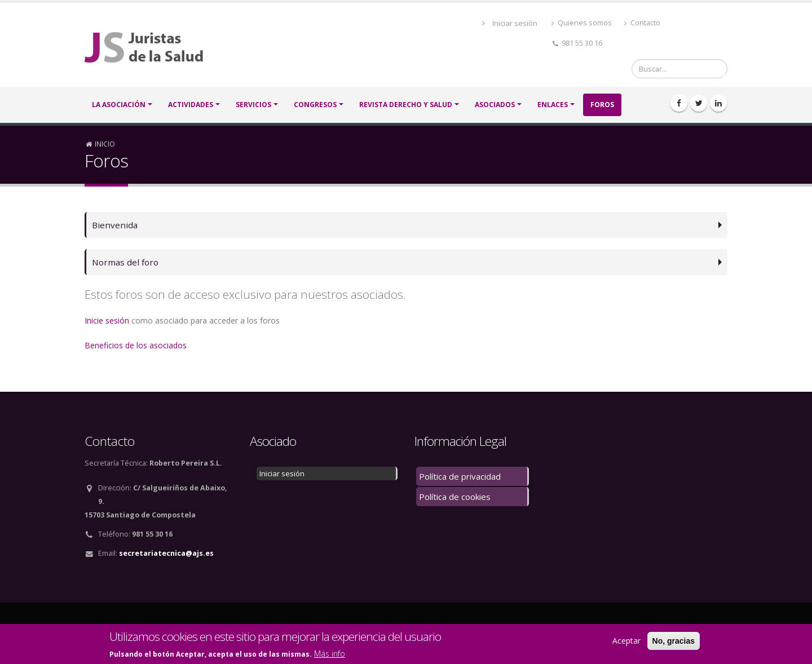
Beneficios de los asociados (136, 345)
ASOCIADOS (495, 105)
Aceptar (626, 641)
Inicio (105, 144)
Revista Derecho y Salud (406, 105)
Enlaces (553, 105)
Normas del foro (125, 262)
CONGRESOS (315, 105)
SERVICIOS (253, 105)
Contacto (642, 23)
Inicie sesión (107, 320)
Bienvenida (115, 225)
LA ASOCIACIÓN (119, 105)
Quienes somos (582, 23)
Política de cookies (455, 497)
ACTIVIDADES (191, 105)
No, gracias (674, 641)
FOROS (602, 105)
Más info (330, 654)
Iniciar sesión (515, 23)
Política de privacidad (460, 476)
